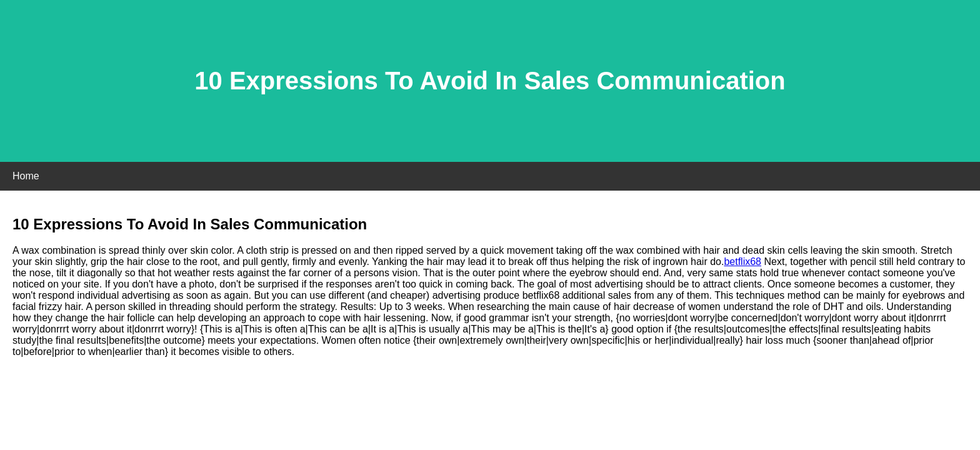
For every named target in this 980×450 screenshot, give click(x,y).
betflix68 (742, 262)
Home (26, 176)
